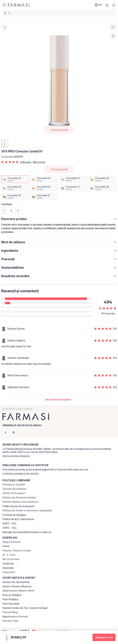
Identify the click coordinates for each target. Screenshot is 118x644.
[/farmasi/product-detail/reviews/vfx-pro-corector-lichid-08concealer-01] (59, 400)
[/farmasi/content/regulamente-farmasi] (15, 617)
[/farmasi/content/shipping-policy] (27, 511)
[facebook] (6, 433)
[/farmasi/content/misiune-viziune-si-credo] (17, 551)
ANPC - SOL (10, 523)
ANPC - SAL (10, 528)
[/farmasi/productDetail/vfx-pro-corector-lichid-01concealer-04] (103, 179)
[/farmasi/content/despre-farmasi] (11, 542)
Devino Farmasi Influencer (17, 586)
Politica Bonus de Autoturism (19, 506)
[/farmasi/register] (16, 456)
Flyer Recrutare (11, 604)
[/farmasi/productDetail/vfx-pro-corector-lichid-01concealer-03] (74, 179)
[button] (104, 637)
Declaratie (8, 568)
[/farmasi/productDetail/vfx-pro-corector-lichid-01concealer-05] (15, 188)
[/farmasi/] (19, 5)
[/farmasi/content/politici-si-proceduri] (14, 493)
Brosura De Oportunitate (16, 582)
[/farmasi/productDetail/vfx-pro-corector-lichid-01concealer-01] (15, 179)
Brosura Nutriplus (12, 595)
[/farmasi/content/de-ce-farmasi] (11, 559)
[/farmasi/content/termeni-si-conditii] (14, 485)
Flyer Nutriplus (10, 599)
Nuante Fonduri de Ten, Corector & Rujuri (25, 608)
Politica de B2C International (18, 519)
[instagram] (14, 433)
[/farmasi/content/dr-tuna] (9, 555)
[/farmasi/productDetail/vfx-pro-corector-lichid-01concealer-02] (44, 179)
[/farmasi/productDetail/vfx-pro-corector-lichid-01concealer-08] (103, 188)
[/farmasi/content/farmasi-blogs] (10, 612)
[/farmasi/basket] (107, 5)
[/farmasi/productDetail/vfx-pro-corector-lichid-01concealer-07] (74, 188)
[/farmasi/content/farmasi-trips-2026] (10, 621)
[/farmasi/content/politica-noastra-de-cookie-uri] (20, 502)
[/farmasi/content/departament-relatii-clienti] (19, 591)
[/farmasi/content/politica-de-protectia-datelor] (19, 498)
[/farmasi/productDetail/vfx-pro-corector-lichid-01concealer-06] (44, 188)
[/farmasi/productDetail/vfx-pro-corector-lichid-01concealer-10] (15, 197)
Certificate (8, 564)
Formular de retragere (14, 515)
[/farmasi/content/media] (6, 546)
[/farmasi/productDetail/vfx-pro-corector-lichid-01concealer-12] (44, 197)
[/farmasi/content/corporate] (9, 572)
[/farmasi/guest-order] (21, 473)
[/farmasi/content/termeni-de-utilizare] (14, 489)
